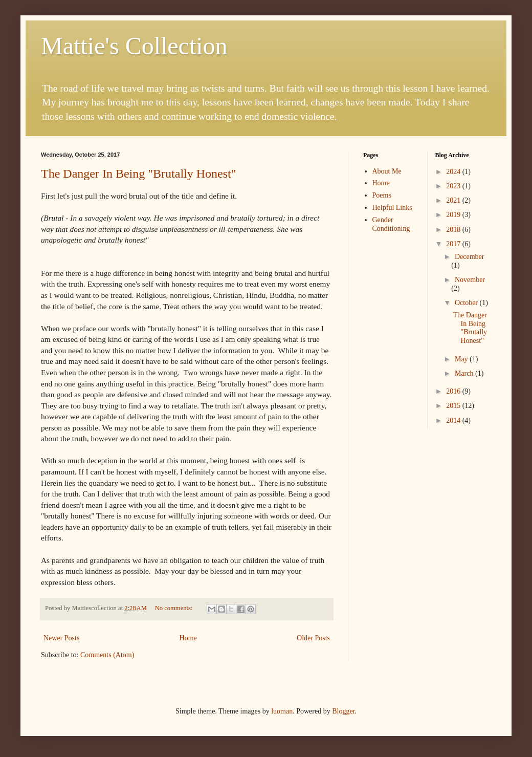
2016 (454, 391)
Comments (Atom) (107, 655)
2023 (454, 186)
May (462, 359)
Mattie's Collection (134, 46)
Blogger (343, 711)
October (467, 303)
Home (188, 638)
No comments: (175, 608)
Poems (382, 195)
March (465, 373)
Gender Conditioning (391, 224)
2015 (454, 406)
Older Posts (313, 638)
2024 (454, 172)
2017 (454, 244)
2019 (454, 215)
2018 (454, 230)
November (470, 280)
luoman (282, 711)
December (470, 257)
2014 (454, 420)
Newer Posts (61, 638)
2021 (454, 200)
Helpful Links (392, 208)
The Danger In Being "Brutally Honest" (139, 174)
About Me (387, 171)
